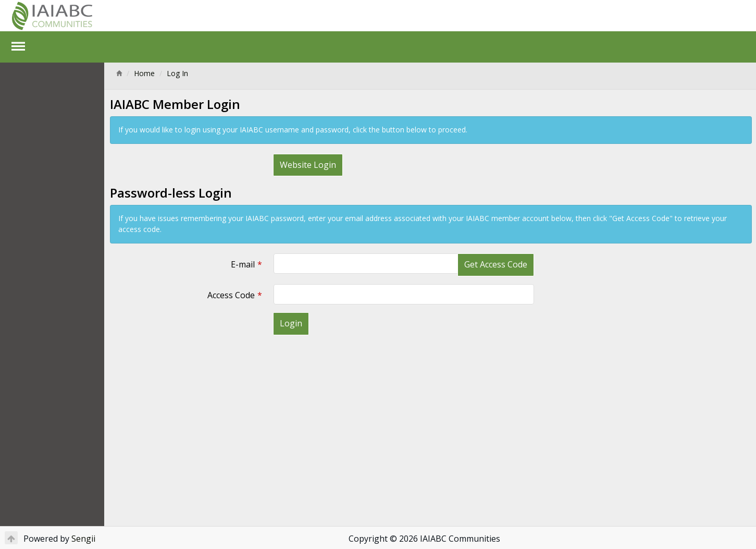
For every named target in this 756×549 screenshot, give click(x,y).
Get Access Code (496, 264)
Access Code (231, 295)
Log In (177, 73)
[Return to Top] (11, 538)
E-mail (243, 264)
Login (291, 323)
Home (144, 73)
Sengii (83, 539)
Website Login (308, 165)
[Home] (119, 73)
